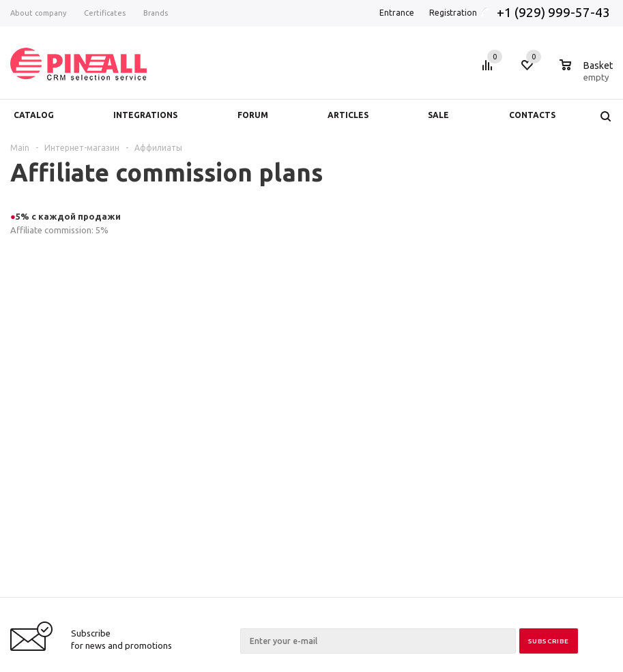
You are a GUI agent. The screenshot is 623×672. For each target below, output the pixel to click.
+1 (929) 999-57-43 (555, 12)
